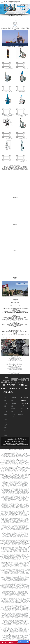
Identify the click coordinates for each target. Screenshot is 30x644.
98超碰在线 (27, 487)
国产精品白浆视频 (5, 573)
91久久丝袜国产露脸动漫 (25, 540)
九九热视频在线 (24, 539)
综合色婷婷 (26, 472)
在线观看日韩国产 (5, 567)
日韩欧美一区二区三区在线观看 (11, 470)
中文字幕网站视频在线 (6, 635)
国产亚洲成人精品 (23, 536)
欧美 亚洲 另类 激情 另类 (21, 581)
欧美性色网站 (13, 544)
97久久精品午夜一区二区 (7, 531)
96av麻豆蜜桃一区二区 (25, 495)
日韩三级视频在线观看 (24, 537)
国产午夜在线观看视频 (7, 480)
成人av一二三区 (7, 570)
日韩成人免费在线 (16, 499)
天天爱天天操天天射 (24, 504)
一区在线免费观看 (16, 537)
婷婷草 (21, 533)
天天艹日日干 (18, 511)
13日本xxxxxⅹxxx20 (13, 456)
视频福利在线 (19, 570)
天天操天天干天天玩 (18, 559)
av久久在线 (5, 545)
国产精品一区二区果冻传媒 (6, 597)
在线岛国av (22, 624)
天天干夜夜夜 (19, 638)
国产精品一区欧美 (4, 532)
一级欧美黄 (18, 486)
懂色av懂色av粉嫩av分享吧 (19, 640)
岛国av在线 (18, 575)
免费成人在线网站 (12, 511)
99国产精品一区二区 (15, 619)
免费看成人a (27, 616)
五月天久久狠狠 (11, 631)
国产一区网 (3, 510)
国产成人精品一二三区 (19, 510)
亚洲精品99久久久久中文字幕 (6, 474)
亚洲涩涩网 (12, 505)
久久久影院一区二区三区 (10, 510)
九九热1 (27, 471)
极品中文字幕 (27, 575)
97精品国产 (15, 492)
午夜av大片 (18, 590)
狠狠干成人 (27, 560)
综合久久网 (10, 525)
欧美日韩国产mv (23, 499)
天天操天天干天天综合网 (16, 555)
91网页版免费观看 (24, 553)
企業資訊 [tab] (9, 338)
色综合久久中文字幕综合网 (14, 616)
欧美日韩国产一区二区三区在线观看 (10, 638)
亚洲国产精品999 (25, 609)
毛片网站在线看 (17, 546)
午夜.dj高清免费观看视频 (5, 585)
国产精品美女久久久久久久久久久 (19, 621)
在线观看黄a (24, 568)
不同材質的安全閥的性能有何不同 (15, 359)
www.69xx (28, 544)
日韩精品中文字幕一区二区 (5, 487)
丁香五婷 (2, 602)
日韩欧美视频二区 (7, 628)
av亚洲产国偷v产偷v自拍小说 (5, 610)
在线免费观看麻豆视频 (23, 460)
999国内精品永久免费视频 (8, 632)
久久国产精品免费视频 (26, 570)
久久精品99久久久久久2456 (14, 536)
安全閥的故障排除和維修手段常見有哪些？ (15, 363)
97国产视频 (8, 502)
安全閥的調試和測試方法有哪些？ (15, 362)
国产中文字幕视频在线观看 (10, 509)
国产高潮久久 (23, 476)
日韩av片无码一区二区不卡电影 (7, 483)
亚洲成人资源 (10, 489)
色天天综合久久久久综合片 (6, 465)
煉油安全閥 (21, 443)
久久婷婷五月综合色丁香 (5, 634)
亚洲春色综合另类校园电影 (7, 584)
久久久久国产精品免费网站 (19, 463)
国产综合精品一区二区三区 (11, 508)
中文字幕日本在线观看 (15, 603)
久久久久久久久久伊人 (15, 629)
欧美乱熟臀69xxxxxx (12, 524)
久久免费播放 (9, 515)
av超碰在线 (21, 585)
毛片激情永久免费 (17, 476)
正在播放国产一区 (11, 493)
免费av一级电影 (16, 478)
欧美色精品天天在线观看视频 (18, 525)
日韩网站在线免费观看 (21, 543)
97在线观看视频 (6, 578)
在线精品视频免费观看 (12, 593)
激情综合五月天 (4, 497)
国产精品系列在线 (11, 548)
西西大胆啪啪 (25, 549)
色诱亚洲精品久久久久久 (7, 539)
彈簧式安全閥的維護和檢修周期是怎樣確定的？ (15, 364)
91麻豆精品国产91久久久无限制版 (7, 640)
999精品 (5, 625)
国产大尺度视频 (13, 565)
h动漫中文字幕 (19, 468)
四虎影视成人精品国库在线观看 (22, 593)
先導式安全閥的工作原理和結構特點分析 (15, 366)
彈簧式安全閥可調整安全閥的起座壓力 (15, 372)
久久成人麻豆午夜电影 (21, 470)
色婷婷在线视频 (12, 590)
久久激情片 (19, 456)
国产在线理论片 (26, 459)
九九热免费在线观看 (12, 598)
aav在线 (28, 556)
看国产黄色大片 (13, 570)
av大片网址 (7, 590)
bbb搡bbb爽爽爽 (14, 597)
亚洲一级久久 (18, 474)
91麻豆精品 (27, 547)
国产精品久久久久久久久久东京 (7, 518)
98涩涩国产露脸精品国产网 (9, 500)
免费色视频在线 (13, 486)
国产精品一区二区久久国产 (5, 624)
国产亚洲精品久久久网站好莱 (14, 454)
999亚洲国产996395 (5, 616)
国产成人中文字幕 (24, 457)
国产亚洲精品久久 (16, 518)
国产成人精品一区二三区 (8, 568)
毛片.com (22, 560)
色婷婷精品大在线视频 (14, 494)
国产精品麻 (18, 598)
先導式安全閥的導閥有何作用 (15, 367)
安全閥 (6, 399)
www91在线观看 (11, 532)
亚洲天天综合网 (16, 547)
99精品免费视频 (26, 507)
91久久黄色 (14, 515)
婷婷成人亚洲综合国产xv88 (21, 599)
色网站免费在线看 (26, 605)
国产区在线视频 (26, 574)
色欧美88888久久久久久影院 (8, 479)
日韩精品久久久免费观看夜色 (24, 523)
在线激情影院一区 (14, 502)
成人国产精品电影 (17, 457)
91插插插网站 (12, 578)
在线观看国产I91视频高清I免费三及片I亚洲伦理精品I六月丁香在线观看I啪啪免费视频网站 (15, 452)
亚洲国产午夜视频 (21, 595)
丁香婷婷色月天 (26, 618)
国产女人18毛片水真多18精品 (24, 634)
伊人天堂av (27, 519)
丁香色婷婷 (16, 563)
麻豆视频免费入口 (7, 555)
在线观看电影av (15, 585)
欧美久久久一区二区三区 (7, 633)
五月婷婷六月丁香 (18, 538)
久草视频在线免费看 (25, 524)
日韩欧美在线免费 (4, 548)
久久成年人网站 (7, 565)
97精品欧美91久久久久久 (24, 518)
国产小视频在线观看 (26, 468)
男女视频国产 (26, 510)
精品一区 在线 (9, 504)
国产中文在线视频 (17, 591)
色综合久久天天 (26, 529)
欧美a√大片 (6, 536)
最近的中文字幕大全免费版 (17, 605)
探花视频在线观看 (19, 529)
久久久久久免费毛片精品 (16, 490)
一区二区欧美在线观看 (25, 474)
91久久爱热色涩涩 (23, 603)
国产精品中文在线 (24, 480)
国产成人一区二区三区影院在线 (17, 620)
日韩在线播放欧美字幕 (14, 523)
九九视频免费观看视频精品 (23, 494)
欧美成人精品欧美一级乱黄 (7, 626)
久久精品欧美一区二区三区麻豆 (14, 554)
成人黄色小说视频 (5, 454)
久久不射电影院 (9, 609)
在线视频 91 (20, 589)
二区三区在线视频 (25, 490)
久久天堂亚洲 (21, 616)
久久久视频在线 (4, 574)
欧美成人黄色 (3, 612)
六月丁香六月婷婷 (24, 496)
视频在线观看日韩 (8, 606)
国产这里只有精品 (25, 600)
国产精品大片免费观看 (13, 488)
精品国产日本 (16, 519)
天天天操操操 (17, 576)
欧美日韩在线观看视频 (6, 566)
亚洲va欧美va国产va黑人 (6, 619)
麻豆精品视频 (16, 632)
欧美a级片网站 (19, 577)
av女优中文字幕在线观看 (6, 529)
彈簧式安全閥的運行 (15, 373)
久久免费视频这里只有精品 (21, 628)
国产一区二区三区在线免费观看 (10, 581)
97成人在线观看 (21, 492)
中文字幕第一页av (14, 487)
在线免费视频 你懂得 (10, 636)
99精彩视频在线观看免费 (23, 611)
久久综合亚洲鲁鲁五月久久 (7, 501)
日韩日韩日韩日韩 (24, 517)
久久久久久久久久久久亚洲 (6, 600)
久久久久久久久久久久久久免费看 (14, 521)
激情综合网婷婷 (15, 633)
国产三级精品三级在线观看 (6, 459)
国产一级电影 (11, 583)
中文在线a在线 (20, 514)
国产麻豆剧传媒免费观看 (15, 533)
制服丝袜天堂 (18, 567)
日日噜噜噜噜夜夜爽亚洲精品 (21, 614)
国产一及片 (25, 633)
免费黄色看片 (21, 501)
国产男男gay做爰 (4, 489)
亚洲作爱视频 (26, 562)
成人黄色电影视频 (5, 511)
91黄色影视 (4, 609)
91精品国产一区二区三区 (24, 465)
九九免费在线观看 (6, 527)
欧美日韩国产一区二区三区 (16, 471)
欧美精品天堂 (24, 538)
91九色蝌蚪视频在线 (9, 588)
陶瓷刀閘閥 (9, 445)
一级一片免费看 (26, 589)
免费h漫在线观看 (14, 459)
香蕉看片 (6, 599)
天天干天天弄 (20, 459)
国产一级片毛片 (17, 532)
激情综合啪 (4, 504)
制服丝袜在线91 (5, 580)
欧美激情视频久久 (25, 508)
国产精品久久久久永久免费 (19, 475)
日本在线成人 (27, 463)
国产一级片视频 (6, 538)
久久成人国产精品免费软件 (21, 497)
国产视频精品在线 (25, 493)
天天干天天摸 (21, 636)
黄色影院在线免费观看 (17, 617)
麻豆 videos (25, 541)
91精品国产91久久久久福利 (16, 592)
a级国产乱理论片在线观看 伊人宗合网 (20, 602)
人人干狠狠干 (19, 453)
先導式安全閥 (14, 19)
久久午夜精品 (26, 503)
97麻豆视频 (11, 573)
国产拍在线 (7, 507)
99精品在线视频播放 (7, 522)
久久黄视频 (21, 618)
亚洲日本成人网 (25, 482)
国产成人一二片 (16, 588)
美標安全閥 (8, 19)
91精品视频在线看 (18, 493)
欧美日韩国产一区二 (17, 568)
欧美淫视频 (24, 556)
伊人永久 (25, 578)
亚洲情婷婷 (12, 460)
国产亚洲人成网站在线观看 (24, 588)
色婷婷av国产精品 (23, 576)
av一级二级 (20, 633)
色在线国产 (24, 471)
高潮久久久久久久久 (26, 627)
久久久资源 (11, 618)
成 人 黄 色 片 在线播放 (4, 540)
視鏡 (24, 445)
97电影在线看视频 (24, 486)
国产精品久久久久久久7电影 (9, 576)
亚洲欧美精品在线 (22, 583)
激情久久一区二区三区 (12, 545)
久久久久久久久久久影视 (23, 573)
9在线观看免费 (13, 453)
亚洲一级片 (21, 467)
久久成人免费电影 (25, 592)
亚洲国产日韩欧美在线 (8, 464)
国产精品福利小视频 (25, 511)
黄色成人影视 (18, 560)
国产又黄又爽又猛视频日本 (23, 466)
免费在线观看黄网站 (7, 526)
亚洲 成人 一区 (14, 600)
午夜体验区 (16, 479)
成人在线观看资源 (10, 457)
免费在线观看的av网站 (14, 634)
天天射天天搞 (18, 524)
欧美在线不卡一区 (10, 475)
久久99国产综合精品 (10, 558)
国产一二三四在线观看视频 (21, 565)
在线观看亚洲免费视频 (6, 592)
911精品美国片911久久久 (20, 509)
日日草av (22, 575)
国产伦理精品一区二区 (23, 572)
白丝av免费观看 (26, 525)
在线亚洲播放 (23, 512)
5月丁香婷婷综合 (4, 481)
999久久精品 (5, 549)
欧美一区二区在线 (25, 607)
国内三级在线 (5, 466)
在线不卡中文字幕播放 (9, 495)
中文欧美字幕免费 (18, 549)
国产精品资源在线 (15, 531)
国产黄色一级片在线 (5, 494)
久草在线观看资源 (25, 458)
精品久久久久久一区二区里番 (7, 514)
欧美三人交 (14, 468)
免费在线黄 (23, 544)
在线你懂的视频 (10, 574)
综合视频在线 (17, 631)
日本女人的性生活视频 (13, 604)
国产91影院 (4, 508)
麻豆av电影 (3, 507)
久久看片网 (10, 599)
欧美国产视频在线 (23, 561)
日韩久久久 (3, 509)
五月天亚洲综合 (23, 461)
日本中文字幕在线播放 (15, 472)
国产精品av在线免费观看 (8, 473)
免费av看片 (3, 495)
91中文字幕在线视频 (5, 577)
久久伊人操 (22, 454)
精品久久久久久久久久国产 (15, 553)
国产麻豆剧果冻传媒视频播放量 (18, 530)
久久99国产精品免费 (25, 552)
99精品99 (6, 583)
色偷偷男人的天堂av (4, 561)
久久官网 (14, 556)
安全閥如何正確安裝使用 (15, 357)
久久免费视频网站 (11, 549)
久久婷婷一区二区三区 (5, 488)
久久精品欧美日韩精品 (15, 624)
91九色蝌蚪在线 (15, 501)
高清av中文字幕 (27, 546)
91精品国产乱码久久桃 (4, 463)
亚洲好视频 (19, 458)
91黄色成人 (4, 558)
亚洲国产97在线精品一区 (17, 584)
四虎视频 (26, 631)
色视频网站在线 (24, 591)
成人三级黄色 (5, 541)
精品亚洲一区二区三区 (23, 531)
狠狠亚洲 (14, 599)
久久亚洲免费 (26, 635)
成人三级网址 (4, 562)
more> (15, 338)
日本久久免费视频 (25, 505)
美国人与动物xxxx (25, 577)
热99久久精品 (10, 547)
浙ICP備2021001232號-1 (12, 440)
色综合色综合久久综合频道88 (8, 591)
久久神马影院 (19, 544)
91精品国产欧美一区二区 (18, 574)
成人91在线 (7, 516)
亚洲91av (27, 509)
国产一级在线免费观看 (23, 485)
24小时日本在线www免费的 (5, 544)
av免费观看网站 (21, 488)
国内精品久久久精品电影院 (22, 545)
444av (11, 585)
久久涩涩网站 (15, 473)
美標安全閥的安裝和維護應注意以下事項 (15, 370)
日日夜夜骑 (11, 485)
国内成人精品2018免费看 (6, 472)
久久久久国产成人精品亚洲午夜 (20, 596)
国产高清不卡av (15, 606)
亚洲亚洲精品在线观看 (23, 632)
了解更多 (15, 279)
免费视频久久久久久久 (11, 625)
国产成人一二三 (4, 560)
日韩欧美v (13, 474)
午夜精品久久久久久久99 (7, 613)
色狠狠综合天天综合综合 (23, 479)
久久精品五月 (16, 485)
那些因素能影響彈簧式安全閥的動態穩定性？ (15, 369)
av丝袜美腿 (4, 502)
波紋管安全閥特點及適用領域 (15, 371)
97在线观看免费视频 (4, 598)
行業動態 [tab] (4, 338)
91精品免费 (20, 627)
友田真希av (2, 468)
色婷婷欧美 (21, 631)
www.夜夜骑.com (14, 466)
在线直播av (4, 457)
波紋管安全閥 (19, 19)
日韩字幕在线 (25, 533)
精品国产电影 (4, 515)
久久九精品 (19, 600)
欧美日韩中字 (26, 582)
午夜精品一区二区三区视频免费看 (17, 526)
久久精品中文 (14, 613)
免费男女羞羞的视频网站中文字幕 (11, 543)
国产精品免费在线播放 (19, 578)
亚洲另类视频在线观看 (23, 580)
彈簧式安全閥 (25, 19)
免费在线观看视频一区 (26, 610)
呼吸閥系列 (15, 23)
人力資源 (6, 418)
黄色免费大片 (23, 590)
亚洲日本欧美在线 (19, 569)
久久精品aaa (11, 580)
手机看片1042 (27, 624)
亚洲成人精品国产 (9, 492)
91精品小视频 (27, 488)
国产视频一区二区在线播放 (23, 502)
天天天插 (5, 572)
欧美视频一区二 (21, 639)
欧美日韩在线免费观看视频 (24, 612)
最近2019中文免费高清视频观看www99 (22, 516)
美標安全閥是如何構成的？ (15, 360)
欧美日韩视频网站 (4, 524)
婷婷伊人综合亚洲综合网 (13, 589)
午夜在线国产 (24, 453)
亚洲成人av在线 (6, 551)
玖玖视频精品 (11, 463)
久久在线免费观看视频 (25, 548)
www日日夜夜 (16, 580)
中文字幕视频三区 (5, 503)
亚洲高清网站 (11, 503)
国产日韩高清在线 (26, 569)
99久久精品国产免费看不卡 (24, 619)
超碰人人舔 (19, 508)
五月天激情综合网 (16, 612)
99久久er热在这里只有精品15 (7, 530)
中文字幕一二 (20, 587)
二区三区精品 (11, 546)
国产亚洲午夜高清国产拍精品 (9, 596)
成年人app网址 (16, 467)
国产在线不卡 (25, 554)
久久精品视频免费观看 (5, 505)
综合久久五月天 (5, 593)
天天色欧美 (3, 605)
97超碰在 (21, 503)
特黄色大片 (16, 583)
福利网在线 (6, 476)
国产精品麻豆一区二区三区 (6, 582)
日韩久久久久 (23, 555)
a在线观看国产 (6, 485)
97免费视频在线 (6, 559)
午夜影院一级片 (4, 475)
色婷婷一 (26, 454)
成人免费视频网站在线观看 (7, 617)
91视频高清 (25, 620)
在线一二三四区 (26, 514)
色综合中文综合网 (12, 569)
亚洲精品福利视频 (4, 547)
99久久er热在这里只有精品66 (13, 572)
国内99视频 (26, 492)
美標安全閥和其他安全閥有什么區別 (15, 361)
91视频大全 (16, 636)
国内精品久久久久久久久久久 (23, 481)
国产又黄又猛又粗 (5, 604)
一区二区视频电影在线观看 (15, 566)
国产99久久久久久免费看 (5, 629)
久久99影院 (26, 501)
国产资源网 (2, 516)
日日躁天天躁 (12, 516)
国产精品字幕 (5, 631)
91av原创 (25, 526)
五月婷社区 (16, 460)
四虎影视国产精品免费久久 (24, 629)
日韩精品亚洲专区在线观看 (16, 610)
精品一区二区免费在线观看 (7, 537)
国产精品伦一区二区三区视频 (23, 597)
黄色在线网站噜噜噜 (5, 589)
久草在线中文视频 (21, 487)
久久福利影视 (12, 559)
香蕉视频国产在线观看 (17, 539)
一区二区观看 (10, 541)
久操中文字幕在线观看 (11, 482)
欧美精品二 (4, 482)
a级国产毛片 (25, 559)
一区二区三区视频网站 (13, 551)
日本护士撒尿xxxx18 (25, 567)
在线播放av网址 (5, 554)
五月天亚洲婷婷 (14, 627)
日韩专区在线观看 (12, 577)
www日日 (11, 602)
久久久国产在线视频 (6, 533)
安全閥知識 (6, 406)
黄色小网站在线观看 (24, 483)
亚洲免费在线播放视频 (5, 523)
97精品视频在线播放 (7, 603)
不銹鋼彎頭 (20, 445)
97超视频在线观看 (19, 507)
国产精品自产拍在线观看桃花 (21, 625)
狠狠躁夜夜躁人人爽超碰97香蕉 (6, 556)
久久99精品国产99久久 (15, 461)
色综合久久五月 (10, 562)
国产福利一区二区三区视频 (21, 623)
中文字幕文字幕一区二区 (9, 563)
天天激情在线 (25, 584)
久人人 (28, 602)
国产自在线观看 (9, 612)
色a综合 (28, 561)
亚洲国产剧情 (22, 547)
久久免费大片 (21, 519)
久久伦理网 (14, 504)
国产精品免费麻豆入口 (16, 480)
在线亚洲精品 (16, 503)
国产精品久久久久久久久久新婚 (10, 623)
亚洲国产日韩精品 (6, 460)
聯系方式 (6, 434)
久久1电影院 (7, 595)
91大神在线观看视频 (15, 465)
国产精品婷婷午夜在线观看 (22, 527)
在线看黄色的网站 (17, 517)
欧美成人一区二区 (22, 606)
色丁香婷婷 (9, 611)
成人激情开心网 (12, 575)
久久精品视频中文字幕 (5, 575)
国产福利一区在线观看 (24, 478)
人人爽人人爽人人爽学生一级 (8, 496)
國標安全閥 (15, 21)
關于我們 (6, 429)
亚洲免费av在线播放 (6, 486)
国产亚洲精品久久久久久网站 (24, 563)
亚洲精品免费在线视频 (22, 473)
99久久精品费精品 (8, 468)
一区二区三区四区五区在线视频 (8, 534)
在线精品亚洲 (4, 611)
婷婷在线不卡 (3, 587)
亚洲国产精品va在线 (14, 595)
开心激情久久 (24, 464)
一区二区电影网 (4, 493)
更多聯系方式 (21, 415)
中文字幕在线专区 (7, 461)
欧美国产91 (6, 602)
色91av (27, 497)
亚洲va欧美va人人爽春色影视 (7, 478)
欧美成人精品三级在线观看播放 (9, 614)
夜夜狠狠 (2, 627)
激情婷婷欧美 (4, 490)
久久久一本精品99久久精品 (6, 607)
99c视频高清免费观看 (11, 497)
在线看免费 (26, 530)
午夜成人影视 (27, 475)
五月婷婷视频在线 (15, 611)
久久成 (21, 554)
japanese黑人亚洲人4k (8, 499)
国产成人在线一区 (17, 483)
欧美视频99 (9, 490)
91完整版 (2, 570)
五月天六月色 (13, 552)
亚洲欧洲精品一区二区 (25, 532)
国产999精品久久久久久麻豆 (8, 517)
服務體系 (6, 424)
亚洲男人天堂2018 (7, 627)
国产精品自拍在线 (24, 521)
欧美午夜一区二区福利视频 (18, 541)
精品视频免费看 (18, 482)
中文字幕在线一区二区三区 (18, 562)
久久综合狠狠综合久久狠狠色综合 (17, 635)
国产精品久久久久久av (18, 534)
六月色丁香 (4, 492)
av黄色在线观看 (5, 521)
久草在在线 (12, 538)
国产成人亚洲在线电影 (9, 512)
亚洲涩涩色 (14, 514)
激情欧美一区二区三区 (4, 569)
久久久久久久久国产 (13, 527)
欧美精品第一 (16, 618)
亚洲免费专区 (13, 529)
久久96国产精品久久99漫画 (23, 604)
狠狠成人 (9, 466)
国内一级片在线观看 (24, 566)
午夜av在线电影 (4, 519)
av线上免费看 (27, 640)
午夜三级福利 (4, 458)
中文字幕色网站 (10, 519)
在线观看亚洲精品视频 (17, 464)
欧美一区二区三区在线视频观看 (20, 500)
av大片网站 (22, 472)
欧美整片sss (13, 628)
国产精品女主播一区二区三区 (11, 587)
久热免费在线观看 (24, 617)
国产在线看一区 (13, 507)
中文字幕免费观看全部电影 (21, 522)
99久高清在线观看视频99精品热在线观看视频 (21, 489)
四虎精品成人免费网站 (6, 552)
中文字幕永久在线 (12, 567)
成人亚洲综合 (26, 558)
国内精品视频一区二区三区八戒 (12, 639)
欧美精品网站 (16, 573)
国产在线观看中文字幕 (9, 621)
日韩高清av (11, 476)
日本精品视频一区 (17, 512)
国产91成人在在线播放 (26, 456)
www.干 (18, 504)
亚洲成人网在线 (18, 548)
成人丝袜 (21, 546)
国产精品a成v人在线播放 (25, 598)
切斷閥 (27, 445)
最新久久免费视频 (26, 587)
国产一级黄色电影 (26, 585)
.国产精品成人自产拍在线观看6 (17, 582)
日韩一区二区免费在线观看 (6, 471)
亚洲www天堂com (17, 495)
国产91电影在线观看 (18, 505)
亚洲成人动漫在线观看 (16, 626)
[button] (15, 12)
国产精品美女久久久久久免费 (8, 467)
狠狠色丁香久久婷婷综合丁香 (22, 613)
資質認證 (6, 413)
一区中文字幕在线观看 (4, 456)
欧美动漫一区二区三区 (19, 558)
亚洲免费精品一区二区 (17, 609)
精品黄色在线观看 (6, 553)
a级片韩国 (26, 467)
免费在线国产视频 (17, 496)
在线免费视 (24, 638)
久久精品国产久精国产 (5, 618)
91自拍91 (2, 563)
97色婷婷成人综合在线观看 (17, 607)
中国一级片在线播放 (24, 626)
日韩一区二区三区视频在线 (12, 458)
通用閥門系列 (15, 25)
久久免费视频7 (19, 556)
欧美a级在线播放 (8, 605)
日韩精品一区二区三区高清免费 (23, 515)
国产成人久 (14, 522)
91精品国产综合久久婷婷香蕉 (15, 540)
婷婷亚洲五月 (25, 534)
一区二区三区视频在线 (7, 620)
